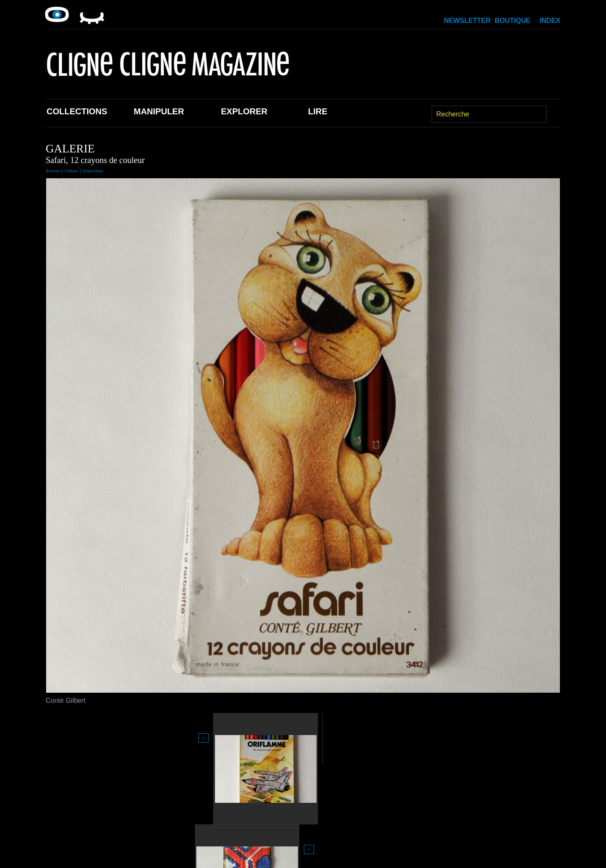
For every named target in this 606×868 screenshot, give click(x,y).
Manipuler (159, 111)
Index (550, 21)
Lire (318, 111)
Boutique (512, 21)
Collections (77, 111)
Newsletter (467, 21)
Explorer (244, 111)
